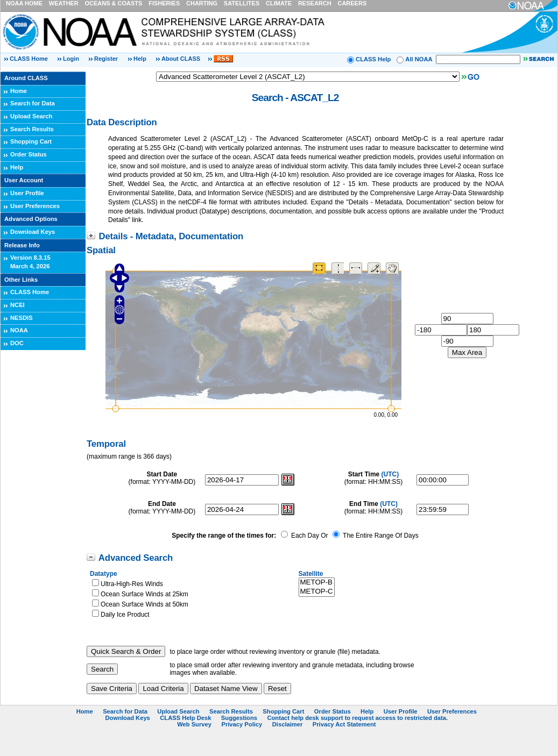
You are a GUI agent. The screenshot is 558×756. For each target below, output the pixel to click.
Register (106, 59)
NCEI (17, 305)
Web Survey (194, 724)
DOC (17, 343)
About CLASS (181, 59)
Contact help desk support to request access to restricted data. (357, 718)
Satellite (311, 574)
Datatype (104, 574)
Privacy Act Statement (344, 724)
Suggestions (239, 718)
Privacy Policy (242, 724)
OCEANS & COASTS (113, 3)
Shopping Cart (31, 141)
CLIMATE (279, 3)
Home (19, 91)
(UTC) (390, 474)
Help (140, 59)
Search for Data (33, 103)
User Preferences (35, 206)
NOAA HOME (24, 3)
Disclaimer (288, 724)
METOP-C (317, 592)
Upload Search (31, 116)
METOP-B (317, 583)
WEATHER (64, 3)
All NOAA (419, 59)
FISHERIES (164, 3)
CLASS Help (373, 59)
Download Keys (33, 232)
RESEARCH (315, 3)
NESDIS (22, 318)
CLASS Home (29, 59)
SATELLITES (242, 3)
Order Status (29, 154)
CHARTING (202, 3)
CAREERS (352, 3)
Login (72, 59)
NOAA (19, 330)
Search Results (32, 129)
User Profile (27, 193)
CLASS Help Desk (185, 718)
